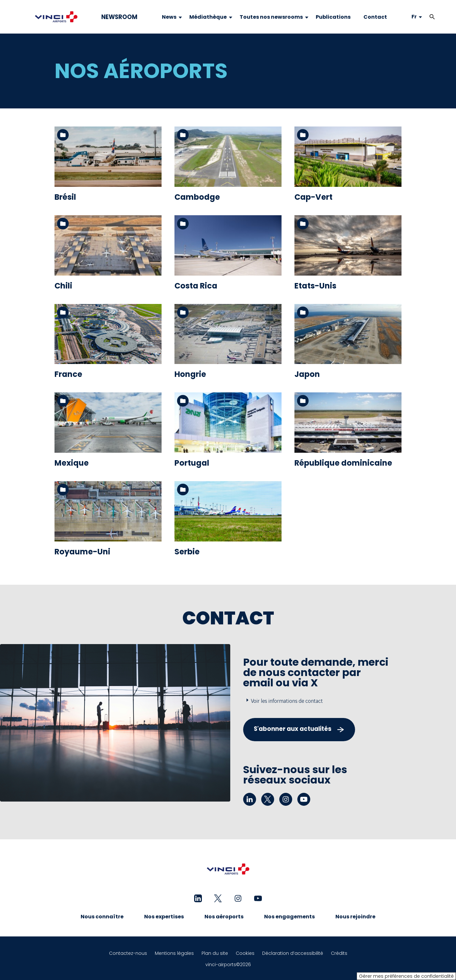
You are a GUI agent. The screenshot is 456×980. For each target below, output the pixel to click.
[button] (432, 17)
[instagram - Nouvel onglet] (286, 799)
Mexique (72, 463)
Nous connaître (102, 917)
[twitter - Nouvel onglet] (268, 799)
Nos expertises (164, 917)
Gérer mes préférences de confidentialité (406, 976)
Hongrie (190, 374)
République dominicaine (343, 463)
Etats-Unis (315, 286)
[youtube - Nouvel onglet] (304, 799)
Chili (63, 286)
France (68, 374)
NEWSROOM (119, 17)
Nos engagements (289, 917)
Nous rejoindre (355, 917)
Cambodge (197, 197)
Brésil (65, 197)
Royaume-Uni (82, 552)
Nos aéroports (224, 917)
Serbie (187, 552)
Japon (307, 374)
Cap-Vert (313, 197)
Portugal (192, 463)
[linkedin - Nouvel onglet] (250, 799)
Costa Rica (196, 286)
